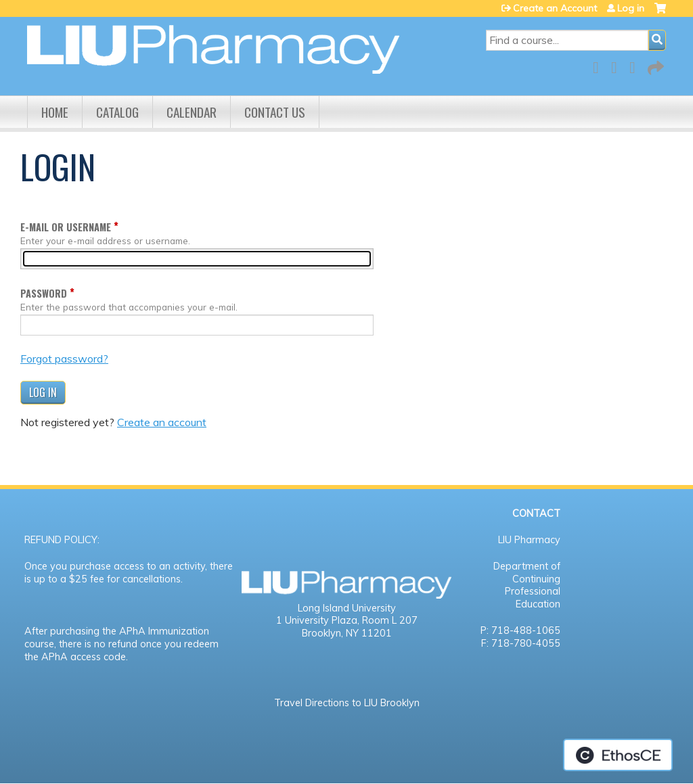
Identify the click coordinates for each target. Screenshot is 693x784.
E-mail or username (66, 227)
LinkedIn (636, 65)
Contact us (275, 112)
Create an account (162, 422)
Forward (654, 65)
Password (44, 293)
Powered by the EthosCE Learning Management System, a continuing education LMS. (618, 755)
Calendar (192, 112)
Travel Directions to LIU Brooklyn (347, 703)
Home (55, 112)
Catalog (117, 112)
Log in (631, 8)
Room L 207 (390, 620)
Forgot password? (64, 359)
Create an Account (555, 8)
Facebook (600, 65)
